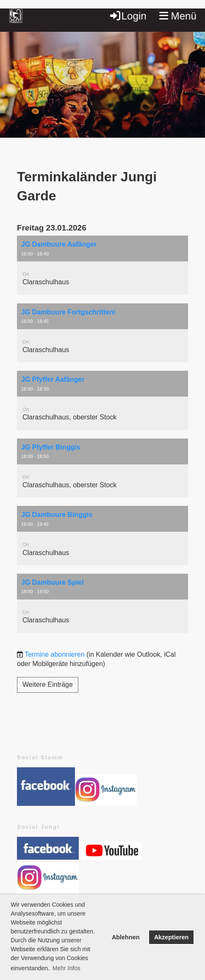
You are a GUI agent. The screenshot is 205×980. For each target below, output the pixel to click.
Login (128, 16)
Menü (178, 16)
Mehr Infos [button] (66, 968)
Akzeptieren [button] (172, 937)
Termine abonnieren (54, 654)
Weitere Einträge (48, 684)
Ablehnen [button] (126, 937)
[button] (102, 265)
